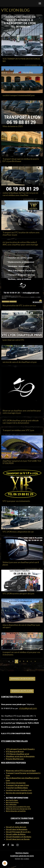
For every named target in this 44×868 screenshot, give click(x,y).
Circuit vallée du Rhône (16, 834)
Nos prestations (12, 802)
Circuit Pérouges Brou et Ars (18, 832)
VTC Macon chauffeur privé (18, 754)
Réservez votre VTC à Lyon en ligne (21, 771)
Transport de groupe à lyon (17, 785)
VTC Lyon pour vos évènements (16, 501)
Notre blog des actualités (16, 811)
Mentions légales (22, 853)
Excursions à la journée (16, 783)
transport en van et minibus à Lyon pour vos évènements (21, 653)
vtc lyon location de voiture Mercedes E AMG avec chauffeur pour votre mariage (20, 243)
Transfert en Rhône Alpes (17, 788)
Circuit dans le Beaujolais (17, 830)
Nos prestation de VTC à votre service (19, 306)
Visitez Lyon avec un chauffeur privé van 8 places (21, 564)
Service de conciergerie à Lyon (19, 793)
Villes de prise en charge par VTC (18, 809)
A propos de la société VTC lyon (18, 807)
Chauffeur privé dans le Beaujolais (20, 757)
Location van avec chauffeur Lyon (19, 790)
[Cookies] (5, 863)
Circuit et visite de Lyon (16, 827)
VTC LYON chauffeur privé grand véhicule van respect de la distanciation (21, 422)
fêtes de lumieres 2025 (13, 126)
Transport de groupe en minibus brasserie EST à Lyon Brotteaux (21, 160)
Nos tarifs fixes (12, 800)
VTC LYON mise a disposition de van (18, 532)
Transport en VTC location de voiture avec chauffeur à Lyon (21, 234)
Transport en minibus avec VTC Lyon (18, 430)
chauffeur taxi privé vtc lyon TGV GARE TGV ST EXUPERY (22, 462)
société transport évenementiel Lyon (19, 95)
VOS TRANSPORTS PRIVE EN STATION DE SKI (21, 60)
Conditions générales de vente (22, 856)
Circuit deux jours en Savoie (18, 839)
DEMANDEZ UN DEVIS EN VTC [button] (22, 679)
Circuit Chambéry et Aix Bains (19, 837)
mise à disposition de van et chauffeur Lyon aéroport (21, 626)
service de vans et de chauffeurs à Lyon (20, 362)
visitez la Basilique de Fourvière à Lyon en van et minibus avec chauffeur (20, 194)
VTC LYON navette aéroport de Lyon (18, 594)
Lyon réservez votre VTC (13, 340)
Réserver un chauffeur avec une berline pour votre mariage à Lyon (22, 412)
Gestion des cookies (22, 859)
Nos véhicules (11, 805)
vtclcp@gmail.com (28, 708)
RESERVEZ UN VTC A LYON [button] (22, 691)
